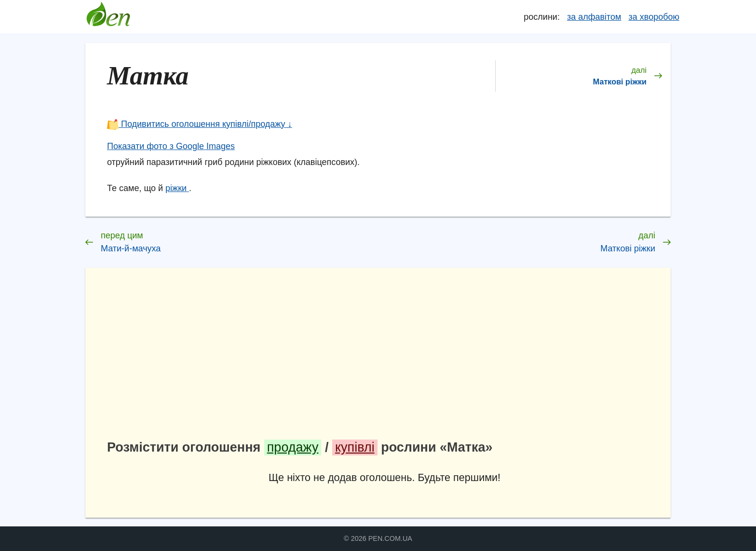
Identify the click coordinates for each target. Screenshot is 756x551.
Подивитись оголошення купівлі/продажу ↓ (200, 124)
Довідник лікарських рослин (108, 17)
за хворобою (654, 17)
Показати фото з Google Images (171, 146)
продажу (293, 447)
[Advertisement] (385, 357)
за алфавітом (594, 17)
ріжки (177, 188)
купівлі (355, 447)
